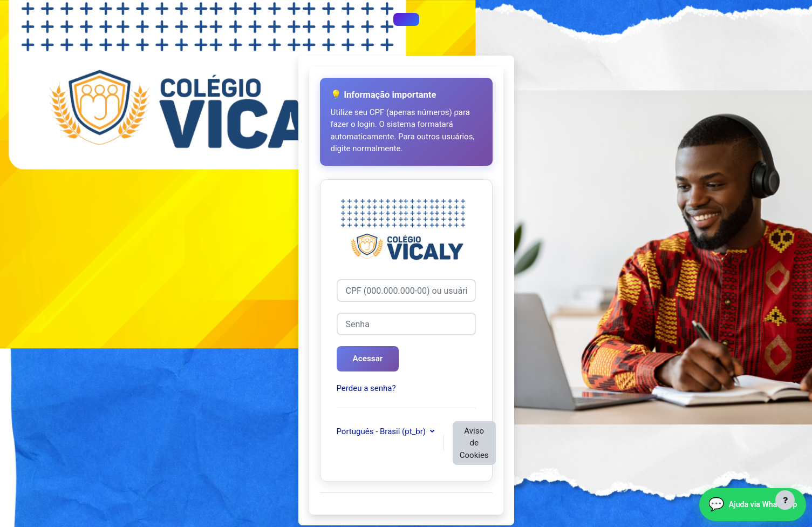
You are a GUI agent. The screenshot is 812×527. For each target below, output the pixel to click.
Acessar (371, 359)
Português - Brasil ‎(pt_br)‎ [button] (382, 433)
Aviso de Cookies (474, 444)
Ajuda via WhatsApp (744, 498)
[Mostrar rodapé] (785, 500)
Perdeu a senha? (366, 390)
